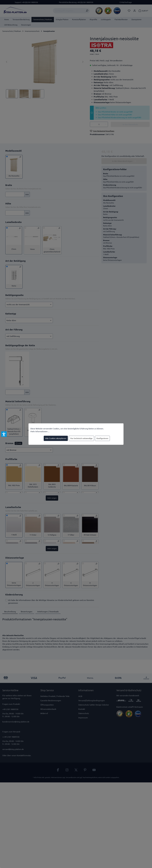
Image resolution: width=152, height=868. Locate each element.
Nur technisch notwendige (81, 438)
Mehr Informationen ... (40, 431)
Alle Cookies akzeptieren (56, 438)
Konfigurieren (102, 438)
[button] (4, 434)
